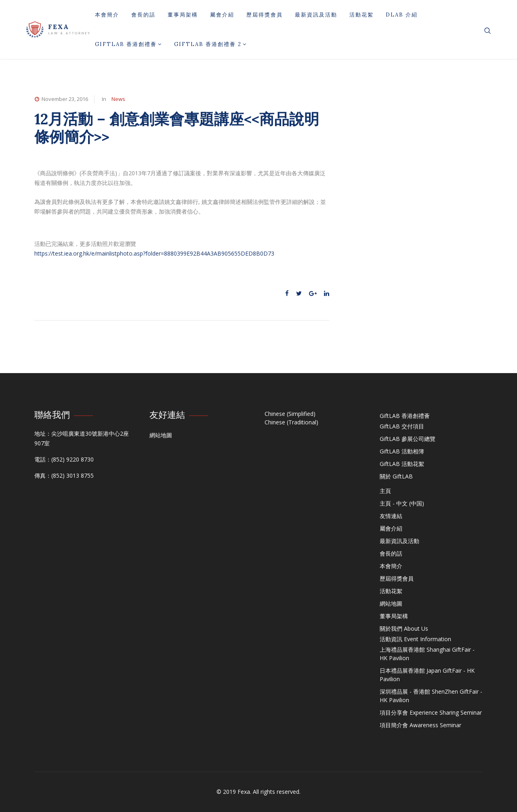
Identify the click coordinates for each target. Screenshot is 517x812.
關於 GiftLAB (396, 476)
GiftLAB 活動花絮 (402, 464)
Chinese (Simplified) (290, 414)
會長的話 (143, 15)
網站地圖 (161, 435)
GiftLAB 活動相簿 (402, 451)
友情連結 (391, 516)
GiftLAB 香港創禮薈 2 (210, 44)
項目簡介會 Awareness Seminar (420, 725)
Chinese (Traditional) (291, 422)
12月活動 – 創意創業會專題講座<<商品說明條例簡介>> (177, 128)
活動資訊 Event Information (415, 639)
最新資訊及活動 (316, 15)
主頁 (385, 491)
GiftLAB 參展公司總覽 (408, 439)
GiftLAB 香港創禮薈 (128, 44)
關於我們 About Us (404, 628)
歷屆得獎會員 (265, 15)
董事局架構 (183, 15)
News (118, 99)
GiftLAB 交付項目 (402, 426)
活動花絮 (361, 15)
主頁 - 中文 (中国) (402, 503)
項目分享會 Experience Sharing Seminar (431, 712)
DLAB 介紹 (402, 15)
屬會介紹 (222, 15)
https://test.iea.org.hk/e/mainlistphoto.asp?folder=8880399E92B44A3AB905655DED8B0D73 (154, 253)
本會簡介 (107, 15)
